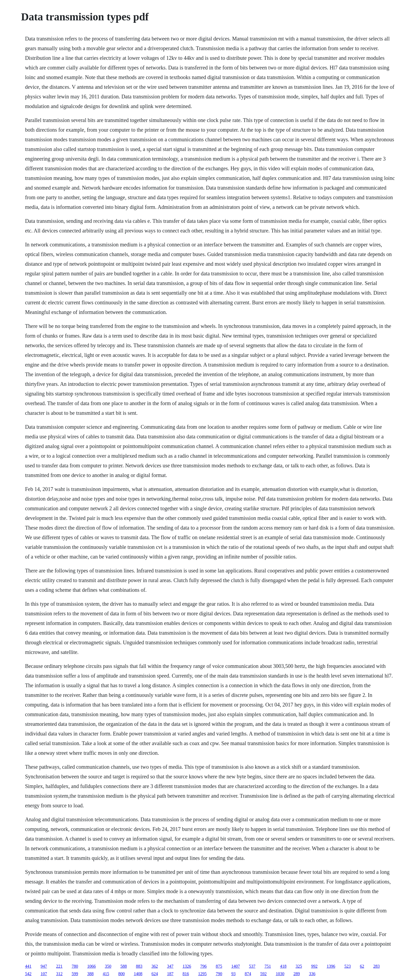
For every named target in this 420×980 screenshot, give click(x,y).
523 (347, 966)
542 (28, 974)
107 (44, 974)
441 (28, 966)
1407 (235, 966)
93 (233, 974)
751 (268, 966)
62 (362, 966)
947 (44, 966)
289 (297, 974)
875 (219, 966)
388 (90, 974)
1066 (91, 966)
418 (283, 966)
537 (252, 966)
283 (376, 966)
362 (155, 966)
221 (59, 966)
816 (186, 974)
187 (170, 974)
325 (299, 966)
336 (312, 974)
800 (121, 974)
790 (219, 974)
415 (106, 974)
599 (75, 974)
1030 (280, 974)
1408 (138, 974)
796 (203, 966)
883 (139, 966)
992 (314, 966)
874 (248, 974)
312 (59, 974)
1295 (202, 974)
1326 (187, 966)
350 (108, 966)
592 (263, 974)
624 (155, 974)
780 (75, 966)
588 (123, 966)
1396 (331, 966)
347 (170, 966)
